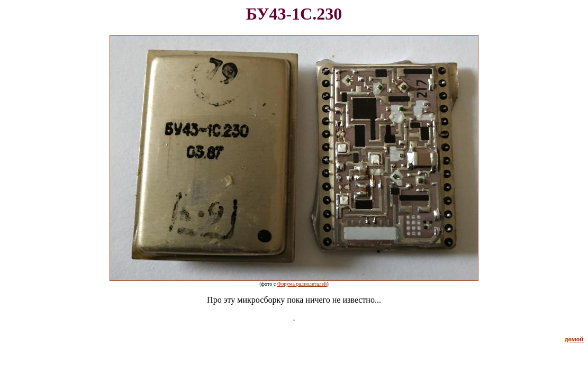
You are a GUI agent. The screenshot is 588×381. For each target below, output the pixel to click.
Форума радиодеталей (302, 284)
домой (574, 339)
